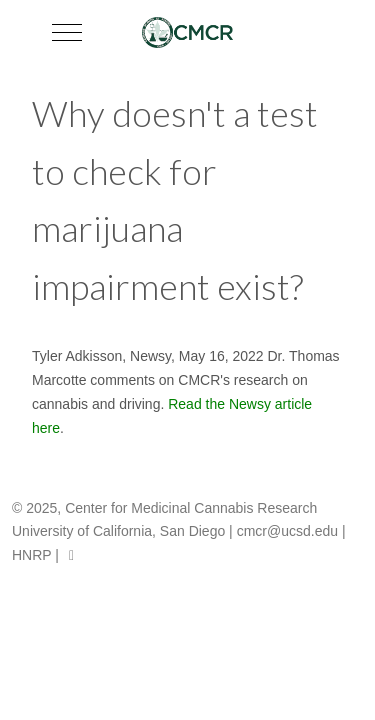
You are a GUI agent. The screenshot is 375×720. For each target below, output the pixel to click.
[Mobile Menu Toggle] (67, 32)
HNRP (31, 555)
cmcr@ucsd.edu (287, 531)
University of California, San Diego (118, 531)
